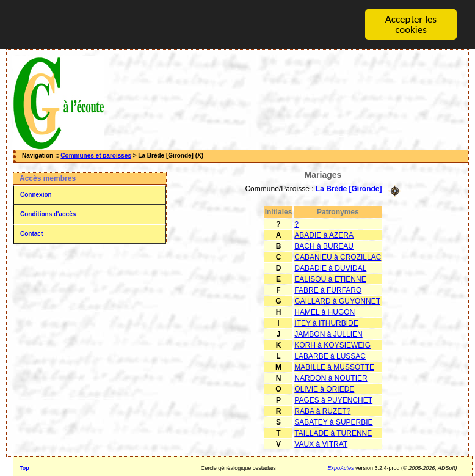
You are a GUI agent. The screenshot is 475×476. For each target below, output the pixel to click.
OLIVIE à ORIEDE (324, 389)
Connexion (36, 195)
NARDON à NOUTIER (331, 378)
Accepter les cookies (411, 24)
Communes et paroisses (96, 156)
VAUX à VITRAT (321, 444)
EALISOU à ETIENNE (330, 279)
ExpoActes (341, 468)
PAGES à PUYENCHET (333, 400)
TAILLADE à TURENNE (333, 433)
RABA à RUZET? (322, 411)
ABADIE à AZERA (324, 235)
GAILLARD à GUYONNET (337, 301)
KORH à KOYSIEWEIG (332, 345)
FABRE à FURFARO (328, 290)
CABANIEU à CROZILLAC (338, 257)
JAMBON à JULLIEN (328, 334)
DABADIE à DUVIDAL (330, 268)
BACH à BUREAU (324, 246)
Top (24, 468)
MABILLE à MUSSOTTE (334, 367)
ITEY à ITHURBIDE (326, 323)
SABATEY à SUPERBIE (333, 422)
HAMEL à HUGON (325, 312)
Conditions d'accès (48, 214)
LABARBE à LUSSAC (330, 356)
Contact (31, 234)
